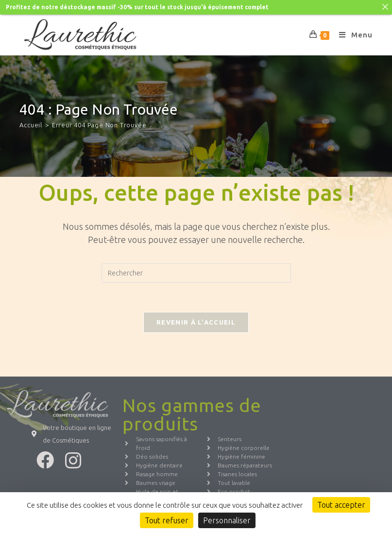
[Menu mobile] (352, 32)
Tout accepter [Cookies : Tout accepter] (341, 505)
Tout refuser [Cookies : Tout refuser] (167, 520)
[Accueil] (31, 122)
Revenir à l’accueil (196, 320)
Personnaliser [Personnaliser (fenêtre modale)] (227, 520)
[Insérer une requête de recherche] (196, 271)
